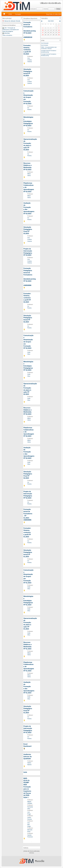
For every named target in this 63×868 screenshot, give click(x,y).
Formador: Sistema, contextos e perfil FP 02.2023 (27, 298)
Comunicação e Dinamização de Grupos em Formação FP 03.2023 (28, 97)
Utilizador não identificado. (50, 3)
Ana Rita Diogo (29, 825)
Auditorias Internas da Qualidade (28, 757)
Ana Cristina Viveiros (30, 60)
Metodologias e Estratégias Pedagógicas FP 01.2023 (28, 601)
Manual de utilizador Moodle (12, 21)
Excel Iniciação (45, 45)
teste (25, 772)
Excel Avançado (45, 43)
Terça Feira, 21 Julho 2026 (54, 14)
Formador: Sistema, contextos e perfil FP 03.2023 (27, 50)
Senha (46, 9)
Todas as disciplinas (7, 35)
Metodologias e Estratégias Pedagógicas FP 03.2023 (28, 121)
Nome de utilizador (31, 9)
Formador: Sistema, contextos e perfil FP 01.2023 (27, 532)
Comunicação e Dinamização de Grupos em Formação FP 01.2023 (28, 576)
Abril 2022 (51, 21)
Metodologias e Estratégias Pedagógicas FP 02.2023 (28, 366)
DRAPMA (7, 33)
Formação (18, 14)
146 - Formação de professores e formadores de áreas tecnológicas (11, 30)
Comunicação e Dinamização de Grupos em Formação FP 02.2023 (28, 342)
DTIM (10, 14)
